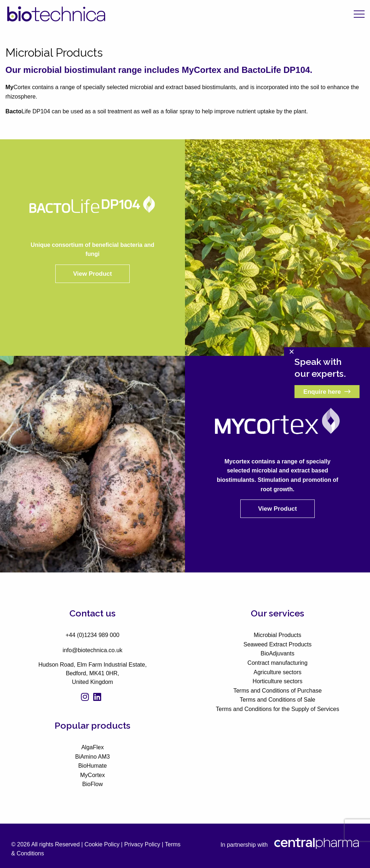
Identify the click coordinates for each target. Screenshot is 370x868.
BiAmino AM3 (92, 757)
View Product (92, 274)
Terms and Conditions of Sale (278, 700)
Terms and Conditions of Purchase (278, 691)
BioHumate (92, 766)
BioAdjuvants (277, 653)
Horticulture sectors (277, 681)
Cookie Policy (102, 844)
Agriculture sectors (278, 672)
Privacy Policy (142, 844)
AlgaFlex (92, 747)
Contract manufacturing (277, 663)
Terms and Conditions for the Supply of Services (277, 709)
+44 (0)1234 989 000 (92, 635)
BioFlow (93, 784)
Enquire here (327, 392)
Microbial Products (277, 635)
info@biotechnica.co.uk (92, 650)
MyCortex (92, 775)
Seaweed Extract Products (278, 644)
